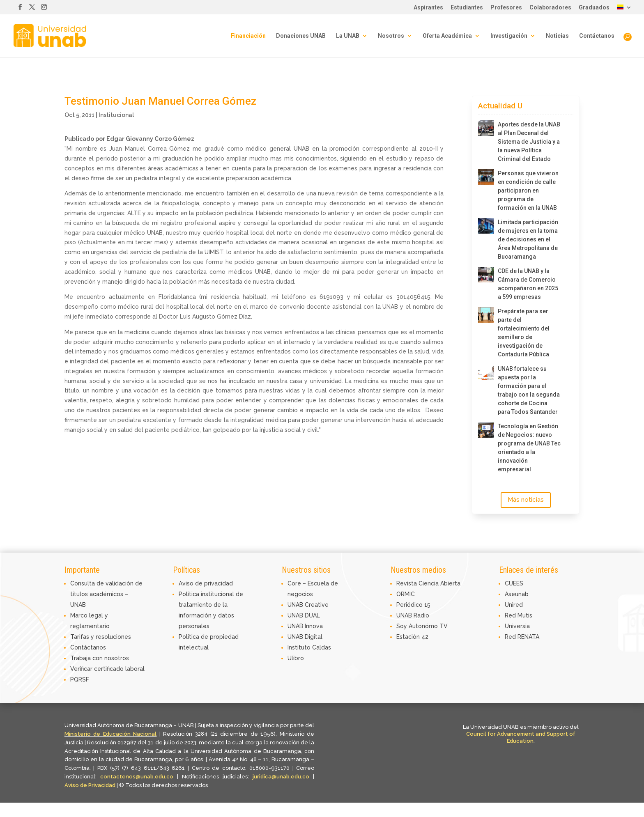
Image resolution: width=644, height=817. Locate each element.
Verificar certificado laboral (107, 669)
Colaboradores (550, 8)
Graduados (594, 8)
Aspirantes (428, 8)
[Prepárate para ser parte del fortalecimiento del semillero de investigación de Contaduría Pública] (486, 315)
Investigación (509, 36)
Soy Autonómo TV (422, 626)
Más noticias (526, 500)
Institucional (116, 115)
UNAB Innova (305, 626)
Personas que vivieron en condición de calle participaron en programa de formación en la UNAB (528, 190)
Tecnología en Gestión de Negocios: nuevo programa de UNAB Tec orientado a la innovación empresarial (529, 448)
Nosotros (391, 36)
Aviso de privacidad (206, 583)
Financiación (248, 36)
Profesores (506, 8)
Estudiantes (467, 8)
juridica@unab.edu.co (281, 777)
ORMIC (406, 594)
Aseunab (517, 594)
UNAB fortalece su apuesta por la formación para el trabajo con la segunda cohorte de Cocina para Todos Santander (529, 390)
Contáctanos (597, 36)
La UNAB (348, 36)
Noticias (557, 36)
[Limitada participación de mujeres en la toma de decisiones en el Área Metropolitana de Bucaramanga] (486, 226)
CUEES (514, 583)
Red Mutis (519, 615)
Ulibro (296, 658)
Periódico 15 (413, 605)
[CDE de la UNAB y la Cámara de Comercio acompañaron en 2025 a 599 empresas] (486, 275)
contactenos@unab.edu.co (137, 777)
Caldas (322, 647)
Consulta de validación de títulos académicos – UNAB (106, 594)
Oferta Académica (447, 36)
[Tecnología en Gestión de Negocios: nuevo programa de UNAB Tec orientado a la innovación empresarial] (486, 430)
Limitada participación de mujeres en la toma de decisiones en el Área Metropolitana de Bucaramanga (528, 239)
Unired (514, 605)
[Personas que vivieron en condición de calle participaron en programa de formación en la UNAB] (486, 177)
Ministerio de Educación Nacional (111, 734)
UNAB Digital (305, 637)
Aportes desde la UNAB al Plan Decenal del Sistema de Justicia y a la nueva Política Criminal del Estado (529, 142)
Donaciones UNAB (301, 36)
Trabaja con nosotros (100, 658)
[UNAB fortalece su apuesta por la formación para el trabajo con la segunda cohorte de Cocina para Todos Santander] (486, 372)
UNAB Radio (413, 615)
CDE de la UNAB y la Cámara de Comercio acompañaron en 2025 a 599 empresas (528, 284)
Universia (517, 626)
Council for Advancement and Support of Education (521, 737)
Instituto (300, 647)
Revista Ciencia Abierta (428, 583)
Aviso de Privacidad (91, 785)
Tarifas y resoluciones (101, 637)
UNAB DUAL (304, 615)
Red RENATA (522, 637)
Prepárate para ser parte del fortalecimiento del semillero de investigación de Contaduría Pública (524, 333)
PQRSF (80, 679)
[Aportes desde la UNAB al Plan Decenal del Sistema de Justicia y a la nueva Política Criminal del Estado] (486, 128)
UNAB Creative (308, 605)
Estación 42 (412, 637)
